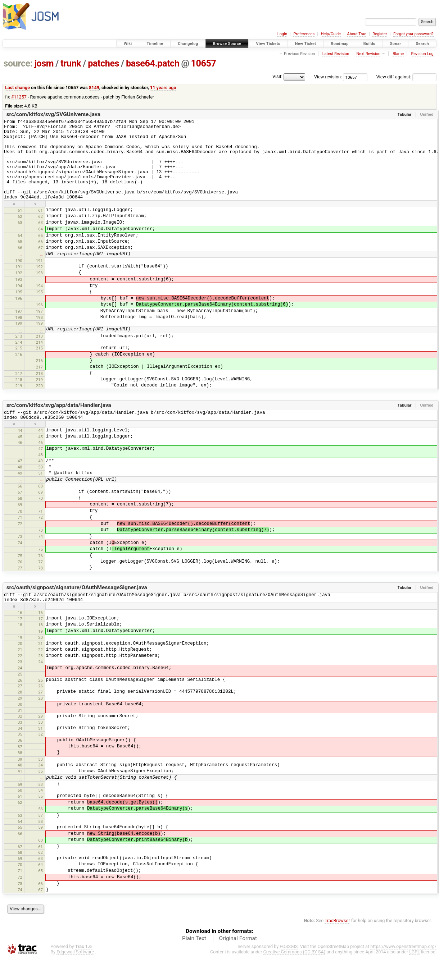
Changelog (188, 44)
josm (44, 63)
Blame (398, 54)
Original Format (238, 960)
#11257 (19, 97)
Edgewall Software (75, 973)
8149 (94, 88)
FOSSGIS (289, 968)
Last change (17, 88)
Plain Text (194, 960)
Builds (369, 44)
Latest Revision (336, 54)
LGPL (415, 973)
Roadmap (340, 44)
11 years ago (163, 88)
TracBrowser (337, 942)
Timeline (155, 44)
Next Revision (368, 54)
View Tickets (268, 44)
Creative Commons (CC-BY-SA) (295, 973)
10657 (204, 63)
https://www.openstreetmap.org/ (403, 968)
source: (18, 63)
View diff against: (406, 77)
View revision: (328, 77)
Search (422, 44)
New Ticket (306, 44)
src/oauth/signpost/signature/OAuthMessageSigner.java (77, 607)
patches (103, 63)
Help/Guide (331, 34)
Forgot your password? (413, 34)
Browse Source (227, 44)
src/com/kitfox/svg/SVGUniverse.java (53, 114)
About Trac (357, 34)
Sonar (396, 44)
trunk (71, 63)
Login (282, 34)
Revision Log (422, 54)
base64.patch (153, 63)
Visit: (277, 76)
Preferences (304, 34)
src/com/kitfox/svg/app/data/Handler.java (59, 422)
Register (380, 34)
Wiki (128, 44)
